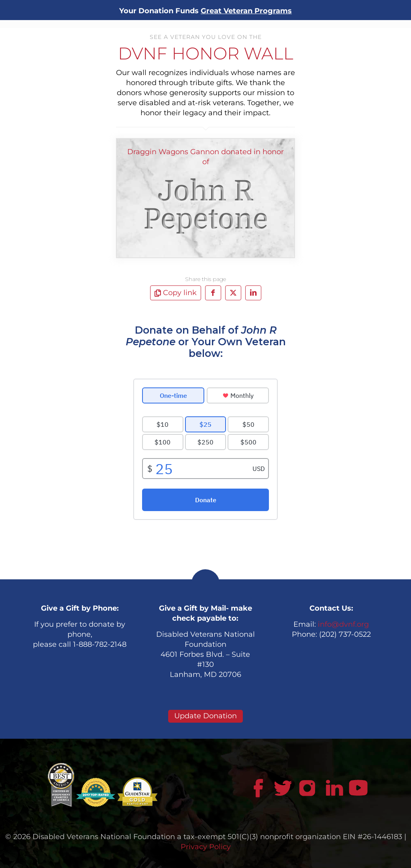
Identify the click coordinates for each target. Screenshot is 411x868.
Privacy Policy (206, 847)
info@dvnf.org (343, 624)
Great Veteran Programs (246, 11)
